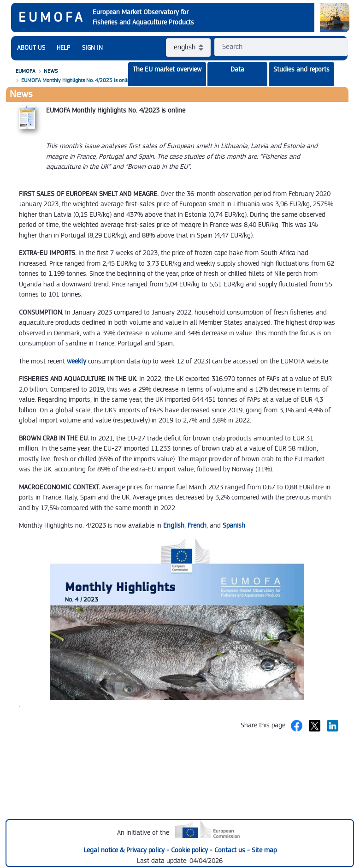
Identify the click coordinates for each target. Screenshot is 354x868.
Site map (264, 850)
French (197, 526)
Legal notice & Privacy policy (125, 850)
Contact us (231, 850)
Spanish (234, 526)
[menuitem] (31, 48)
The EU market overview (167, 69)
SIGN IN (92, 48)
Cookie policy (190, 850)
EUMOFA (52, 18)
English (174, 526)
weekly (77, 361)
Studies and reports (301, 69)
